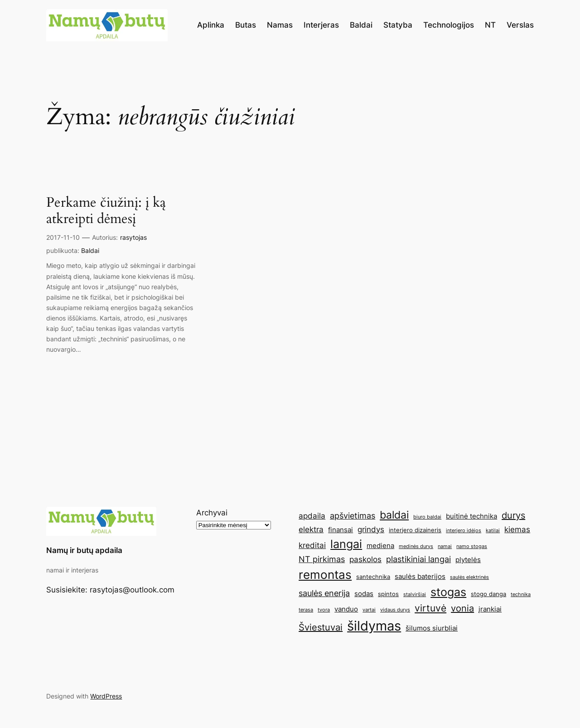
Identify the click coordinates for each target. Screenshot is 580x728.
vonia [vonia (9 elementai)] (462, 608)
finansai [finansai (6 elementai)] (341, 530)
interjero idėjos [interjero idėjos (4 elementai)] (464, 531)
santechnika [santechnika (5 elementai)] (373, 577)
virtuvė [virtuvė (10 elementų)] (430, 608)
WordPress (106, 696)
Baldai (90, 250)
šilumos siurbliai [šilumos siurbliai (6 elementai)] (432, 628)
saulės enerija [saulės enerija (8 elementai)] (324, 593)
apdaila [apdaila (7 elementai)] (312, 516)
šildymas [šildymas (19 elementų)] (374, 626)
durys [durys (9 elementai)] (513, 515)
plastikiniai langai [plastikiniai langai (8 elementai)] (418, 559)
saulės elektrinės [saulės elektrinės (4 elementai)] (469, 577)
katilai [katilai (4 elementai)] (493, 531)
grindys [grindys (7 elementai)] (371, 529)
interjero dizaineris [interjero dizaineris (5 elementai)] (415, 530)
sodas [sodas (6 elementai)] (364, 594)
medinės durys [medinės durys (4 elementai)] (416, 546)
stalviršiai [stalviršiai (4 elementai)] (415, 595)
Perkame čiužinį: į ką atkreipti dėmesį (106, 211)
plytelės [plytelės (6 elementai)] (468, 560)
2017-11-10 (63, 237)
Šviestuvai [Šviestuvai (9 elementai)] (321, 627)
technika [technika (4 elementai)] (521, 595)
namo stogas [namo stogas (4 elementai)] (472, 546)
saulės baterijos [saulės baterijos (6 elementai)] (420, 576)
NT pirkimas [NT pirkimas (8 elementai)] (322, 559)
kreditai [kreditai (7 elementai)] (312, 545)
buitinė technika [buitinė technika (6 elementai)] (471, 516)
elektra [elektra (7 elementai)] (311, 529)
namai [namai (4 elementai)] (445, 546)
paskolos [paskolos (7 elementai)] (365, 559)
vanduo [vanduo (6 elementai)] (346, 609)
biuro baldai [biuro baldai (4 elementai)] (427, 517)
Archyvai (212, 513)
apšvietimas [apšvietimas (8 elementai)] (353, 515)
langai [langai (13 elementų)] (346, 544)
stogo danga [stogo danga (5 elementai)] (488, 594)
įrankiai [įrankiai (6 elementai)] (490, 609)
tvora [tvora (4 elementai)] (324, 610)
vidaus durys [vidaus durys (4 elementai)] (395, 610)
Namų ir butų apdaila (84, 550)
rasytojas (133, 237)
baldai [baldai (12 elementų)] (394, 515)
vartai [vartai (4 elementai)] (369, 610)
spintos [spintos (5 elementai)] (388, 594)
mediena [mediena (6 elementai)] (380, 546)
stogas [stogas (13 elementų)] (448, 592)
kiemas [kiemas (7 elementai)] (517, 529)
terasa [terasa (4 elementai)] (306, 610)
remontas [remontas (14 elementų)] (325, 575)
